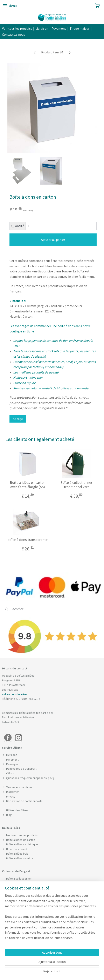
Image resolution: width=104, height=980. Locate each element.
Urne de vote (14, 936)
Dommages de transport (21, 769)
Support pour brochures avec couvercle (31, 917)
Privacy (11, 796)
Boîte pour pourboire (19, 888)
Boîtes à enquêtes (18, 913)
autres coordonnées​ (15, 694)
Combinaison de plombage (23, 892)
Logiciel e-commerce (64, 972)
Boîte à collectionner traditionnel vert (76, 485)
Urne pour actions (17, 945)
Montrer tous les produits (22, 835)
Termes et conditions (19, 787)
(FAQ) (51, 778)
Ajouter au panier (53, 240)
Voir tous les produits (17, 28)
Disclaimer (13, 792)
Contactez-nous (13, 34)
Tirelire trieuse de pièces (22, 931)
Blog (9, 815)
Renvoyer (12, 764)
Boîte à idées (14, 854)
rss (52, 972)
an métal (28, 858)
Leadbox (11, 922)
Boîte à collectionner (19, 879)
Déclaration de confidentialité (24, 801)
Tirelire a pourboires (19, 950)
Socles (10, 954)
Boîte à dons (14, 883)
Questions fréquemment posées (27, 778)
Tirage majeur (79, 28)
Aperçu (18, 419)
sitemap (45, 972)
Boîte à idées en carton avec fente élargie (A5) (28, 485)
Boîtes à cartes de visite (21, 940)
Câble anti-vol (15, 897)
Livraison (42, 28)
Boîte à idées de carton (21, 840)
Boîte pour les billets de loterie (25, 927)
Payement (59, 28)
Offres (10, 773)
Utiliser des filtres (17, 810)
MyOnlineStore (93, 972)
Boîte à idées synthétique (22, 844)
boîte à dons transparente (28, 539)
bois (26, 854)
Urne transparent (17, 849)
